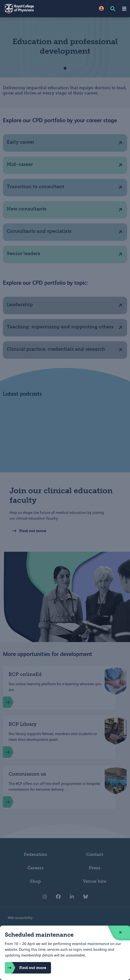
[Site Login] (101, 9)
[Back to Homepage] (33, 9)
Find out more (25, 968)
